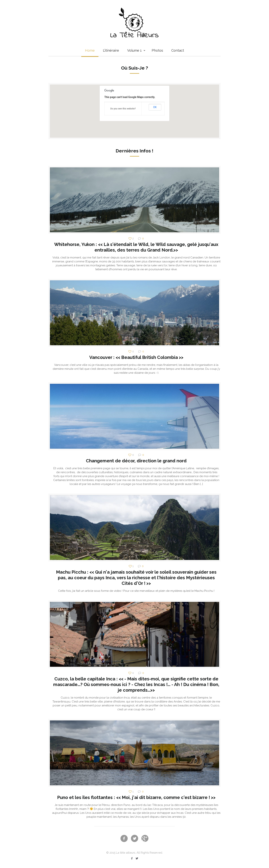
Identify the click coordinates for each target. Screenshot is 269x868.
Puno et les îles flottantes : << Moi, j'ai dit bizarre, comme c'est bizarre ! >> (136, 797)
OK (155, 107)
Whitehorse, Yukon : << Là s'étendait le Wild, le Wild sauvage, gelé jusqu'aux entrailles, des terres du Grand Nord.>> (136, 247)
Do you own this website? (123, 109)
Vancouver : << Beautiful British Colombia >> (136, 357)
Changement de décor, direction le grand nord (136, 461)
